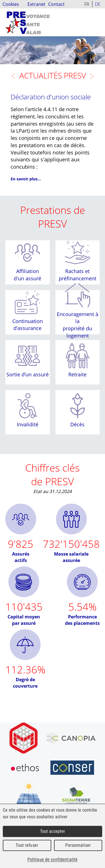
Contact (56, 4)
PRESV (28, 22)
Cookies (11, 4)
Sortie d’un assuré (28, 375)
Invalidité (28, 424)
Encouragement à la (78, 317)
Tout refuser (27, 845)
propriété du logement (77, 332)
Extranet (36, 4)
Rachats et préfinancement (78, 275)
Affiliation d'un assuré (27, 275)
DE (98, 4)
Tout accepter (53, 831)
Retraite (77, 375)
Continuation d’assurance (28, 325)
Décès (77, 424)
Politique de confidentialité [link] (53, 859)
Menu (99, 18)
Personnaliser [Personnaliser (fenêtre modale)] (78, 845)
